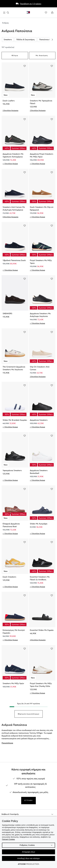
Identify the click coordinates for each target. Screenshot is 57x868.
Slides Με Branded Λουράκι (15, 420)
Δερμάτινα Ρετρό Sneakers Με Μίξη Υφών (42, 155)
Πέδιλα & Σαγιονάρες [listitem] (26, 39)
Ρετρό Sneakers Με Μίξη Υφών (41, 262)
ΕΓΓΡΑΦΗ (28, 800)
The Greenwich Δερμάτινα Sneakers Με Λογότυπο (14, 368)
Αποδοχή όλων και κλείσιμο (29, 858)
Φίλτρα (15, 55)
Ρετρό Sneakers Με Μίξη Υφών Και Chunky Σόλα (41, 685)
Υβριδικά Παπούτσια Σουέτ (14, 260)
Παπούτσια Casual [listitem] (47, 39)
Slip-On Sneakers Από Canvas (40, 368)
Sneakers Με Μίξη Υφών (13, 683)
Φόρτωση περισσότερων (29, 714)
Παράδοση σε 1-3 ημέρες (31, 4)
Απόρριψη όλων (29, 852)
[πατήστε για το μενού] (6, 13)
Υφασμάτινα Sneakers (12, 470)
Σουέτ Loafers (9, 101)
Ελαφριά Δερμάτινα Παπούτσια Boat (11, 525)
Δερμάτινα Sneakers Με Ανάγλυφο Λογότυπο (40, 315)
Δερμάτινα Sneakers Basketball (39, 472)
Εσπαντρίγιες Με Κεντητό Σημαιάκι (14, 631)
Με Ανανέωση (42, 55)
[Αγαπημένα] (46, 13)
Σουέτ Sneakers (9, 577)
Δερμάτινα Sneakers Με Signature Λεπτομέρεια (13, 155)
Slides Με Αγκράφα (39, 524)
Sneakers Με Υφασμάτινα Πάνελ (41, 102)
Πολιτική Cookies (8, 839)
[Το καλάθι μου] (52, 13)
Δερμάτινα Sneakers (39, 420)
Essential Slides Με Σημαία (42, 630)
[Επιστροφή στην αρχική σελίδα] (29, 13)
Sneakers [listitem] (8, 39)
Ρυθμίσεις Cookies (27, 845)
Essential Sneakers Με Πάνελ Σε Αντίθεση (40, 578)
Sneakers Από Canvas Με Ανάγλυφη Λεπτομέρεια (14, 208)
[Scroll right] (52, 40)
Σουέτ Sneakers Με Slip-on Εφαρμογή (42, 208)
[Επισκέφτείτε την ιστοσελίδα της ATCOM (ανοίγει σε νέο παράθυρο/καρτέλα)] (29, 864)
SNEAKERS (7, 313)
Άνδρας (6, 23)
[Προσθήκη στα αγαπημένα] (25, 66)
